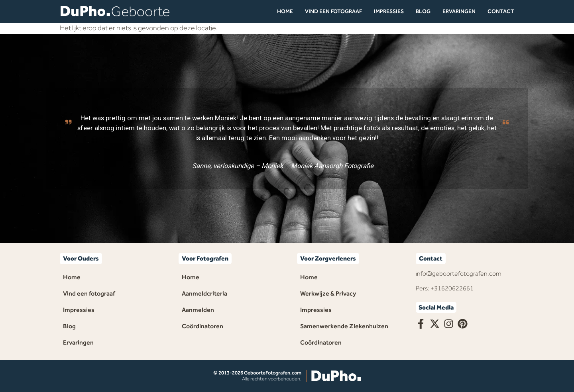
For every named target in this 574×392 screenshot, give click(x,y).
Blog (423, 11)
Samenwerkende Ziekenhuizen (344, 326)
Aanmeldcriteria (204, 293)
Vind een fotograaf (333, 11)
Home (285, 11)
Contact (501, 11)
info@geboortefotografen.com (459, 273)
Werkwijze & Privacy (328, 293)
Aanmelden (198, 310)
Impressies (389, 11)
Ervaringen (459, 11)
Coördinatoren (202, 326)
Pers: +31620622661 (445, 288)
